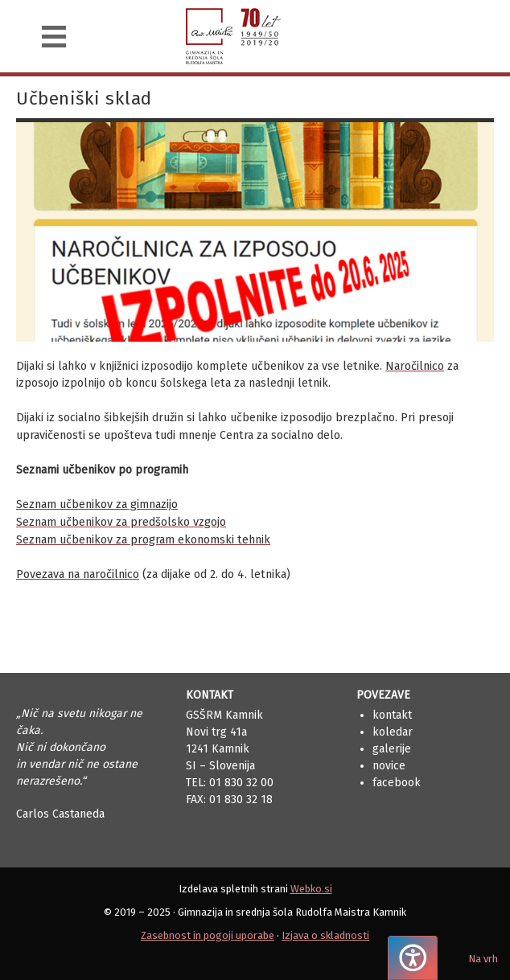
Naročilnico (415, 366)
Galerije (392, 749)
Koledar (393, 732)
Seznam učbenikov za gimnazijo (97, 504)
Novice (389, 766)
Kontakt (392, 715)
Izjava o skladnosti (325, 935)
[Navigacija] (54, 37)
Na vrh (483, 959)
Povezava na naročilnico (78, 574)
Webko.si (311, 889)
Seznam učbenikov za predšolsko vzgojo (121, 522)
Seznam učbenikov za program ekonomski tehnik (143, 540)
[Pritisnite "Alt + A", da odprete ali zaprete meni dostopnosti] (413, 958)
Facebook (397, 783)
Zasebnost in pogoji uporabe (208, 935)
